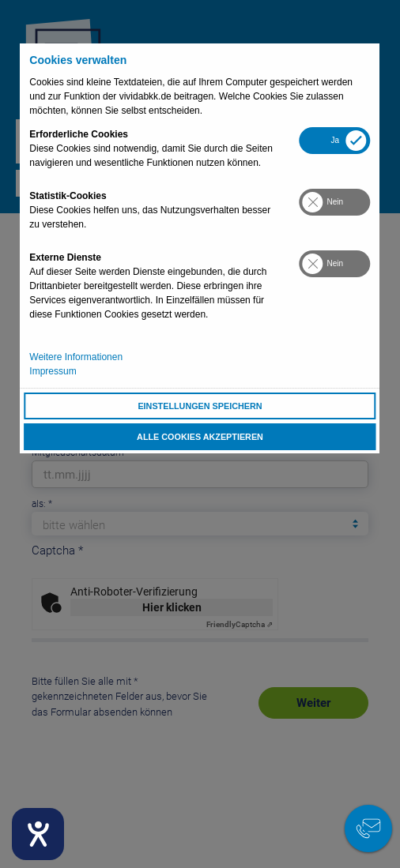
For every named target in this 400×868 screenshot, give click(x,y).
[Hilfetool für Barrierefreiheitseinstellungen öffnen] (38, 834)
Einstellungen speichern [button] (200, 406)
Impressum (53, 371)
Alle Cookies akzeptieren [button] (200, 437)
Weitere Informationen (76, 357)
